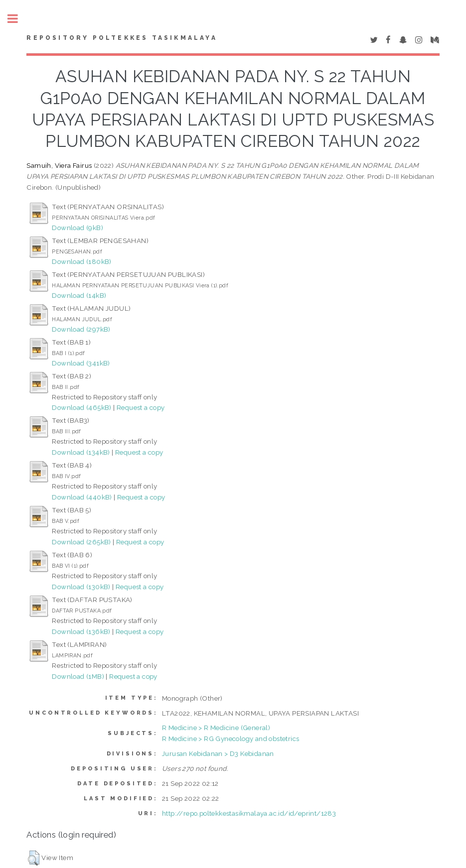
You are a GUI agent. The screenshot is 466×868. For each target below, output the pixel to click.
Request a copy (141, 407)
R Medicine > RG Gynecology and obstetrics (231, 739)
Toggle (18, 19)
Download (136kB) (81, 631)
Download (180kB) (81, 261)
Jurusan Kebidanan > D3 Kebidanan (218, 753)
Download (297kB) (81, 329)
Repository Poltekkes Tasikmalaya (122, 38)
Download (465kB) (81, 407)
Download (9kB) (78, 228)
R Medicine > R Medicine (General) (216, 728)
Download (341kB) (81, 363)
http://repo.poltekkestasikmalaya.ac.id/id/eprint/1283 (249, 813)
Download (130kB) (81, 587)
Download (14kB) (79, 295)
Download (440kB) (82, 497)
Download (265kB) (81, 542)
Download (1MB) (78, 676)
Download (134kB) (81, 452)
